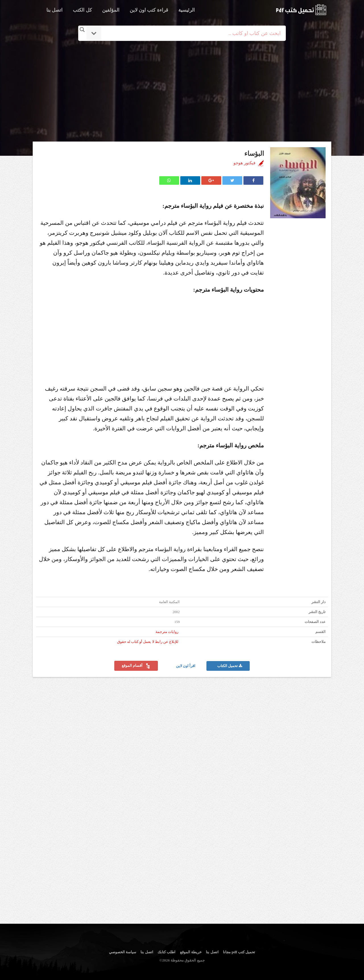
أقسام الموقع (136, 666)
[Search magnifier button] (82, 30)
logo (301, 10)
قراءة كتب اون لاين (149, 10)
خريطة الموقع (191, 952)
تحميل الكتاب (230, 666)
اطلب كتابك (167, 952)
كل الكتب (82, 10)
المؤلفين (111, 10)
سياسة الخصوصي (123, 952)
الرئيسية (187, 10)
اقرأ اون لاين (186, 666)
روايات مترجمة (167, 632)
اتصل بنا (54, 10)
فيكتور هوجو (244, 163)
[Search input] (190, 33)
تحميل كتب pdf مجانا (239, 952)
